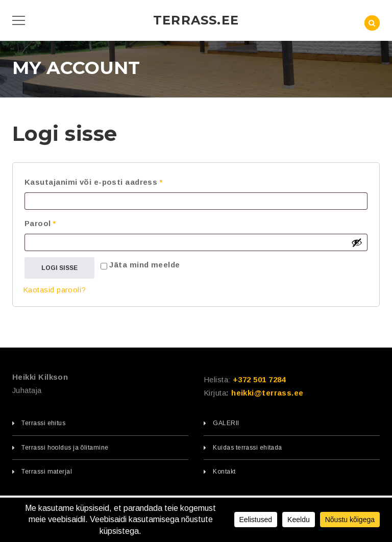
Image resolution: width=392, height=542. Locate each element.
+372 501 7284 (259, 379)
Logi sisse (59, 268)
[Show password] (357, 242)
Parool (55, 222)
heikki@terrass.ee (267, 393)
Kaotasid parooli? (55, 290)
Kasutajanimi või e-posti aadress (108, 180)
